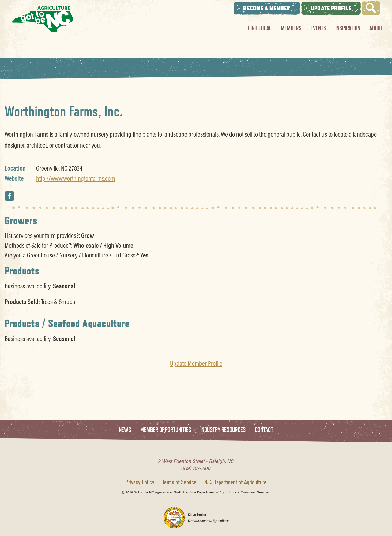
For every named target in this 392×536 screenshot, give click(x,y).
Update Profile (331, 8)
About (376, 28)
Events (318, 28)
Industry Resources (223, 430)
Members (291, 28)
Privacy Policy (140, 482)
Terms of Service (179, 482)
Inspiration (348, 28)
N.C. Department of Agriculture (235, 482)
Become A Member (267, 8)
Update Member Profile (196, 363)
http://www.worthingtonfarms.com (75, 178)
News (125, 430)
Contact (264, 430)
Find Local (260, 28)
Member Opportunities (166, 430)
